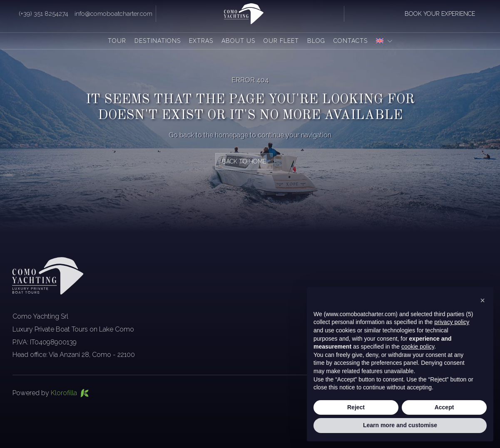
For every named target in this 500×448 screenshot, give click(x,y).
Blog (316, 41)
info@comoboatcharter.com (113, 14)
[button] (483, 300)
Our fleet (281, 41)
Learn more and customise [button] (400, 426)
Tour (117, 41)
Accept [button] (444, 407)
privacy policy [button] (452, 322)
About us (238, 41)
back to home (244, 161)
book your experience (440, 14)
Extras (201, 41)
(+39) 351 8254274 (44, 14)
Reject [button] (356, 407)
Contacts (351, 41)
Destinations (158, 41)
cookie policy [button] (418, 347)
